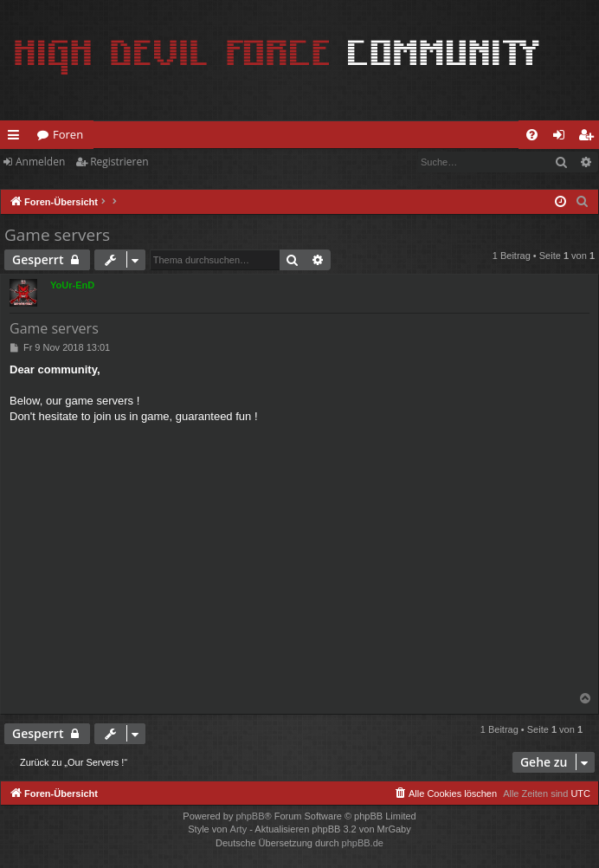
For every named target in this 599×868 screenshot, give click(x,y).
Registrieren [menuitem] (589, 138)
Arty (239, 829)
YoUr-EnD (72, 285)
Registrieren (119, 162)
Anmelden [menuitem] (564, 138)
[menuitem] (532, 135)
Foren (68, 134)
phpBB (250, 816)
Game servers (57, 235)
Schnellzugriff (17, 138)
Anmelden (40, 162)
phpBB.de (363, 843)
